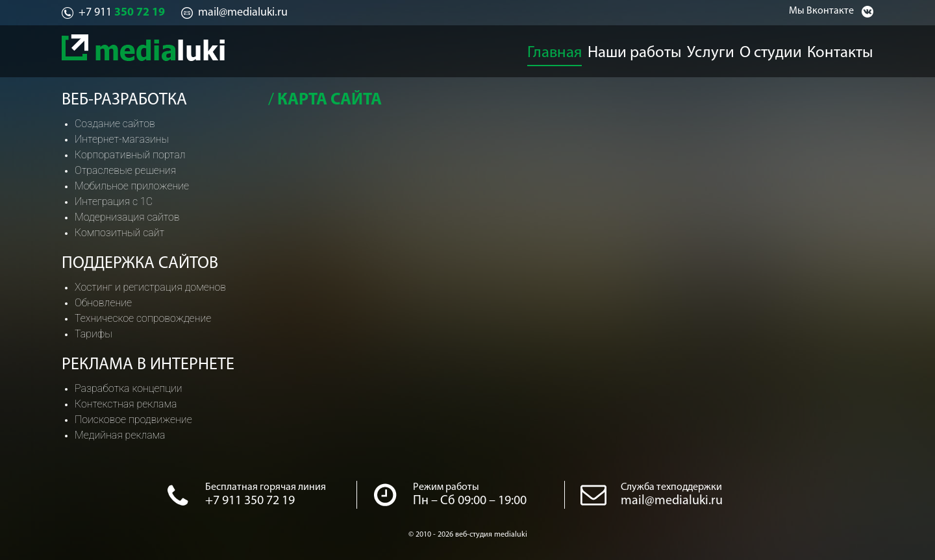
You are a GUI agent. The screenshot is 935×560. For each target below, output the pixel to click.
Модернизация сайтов (127, 217)
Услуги (711, 49)
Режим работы (446, 487)
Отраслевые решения (125, 170)
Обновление (103, 303)
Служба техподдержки (671, 487)
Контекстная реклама (126, 404)
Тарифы (93, 334)
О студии (778, 49)
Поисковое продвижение (133, 420)
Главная (555, 49)
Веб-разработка (124, 100)
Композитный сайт (119, 233)
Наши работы (635, 49)
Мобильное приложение (132, 186)
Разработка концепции (129, 388)
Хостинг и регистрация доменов (150, 287)
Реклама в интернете (148, 365)
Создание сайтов (115, 124)
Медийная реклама (120, 435)
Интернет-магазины (122, 139)
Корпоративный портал (130, 155)
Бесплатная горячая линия (266, 487)
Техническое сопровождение (143, 318)
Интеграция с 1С (114, 201)
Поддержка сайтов (140, 264)
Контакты (851, 49)
